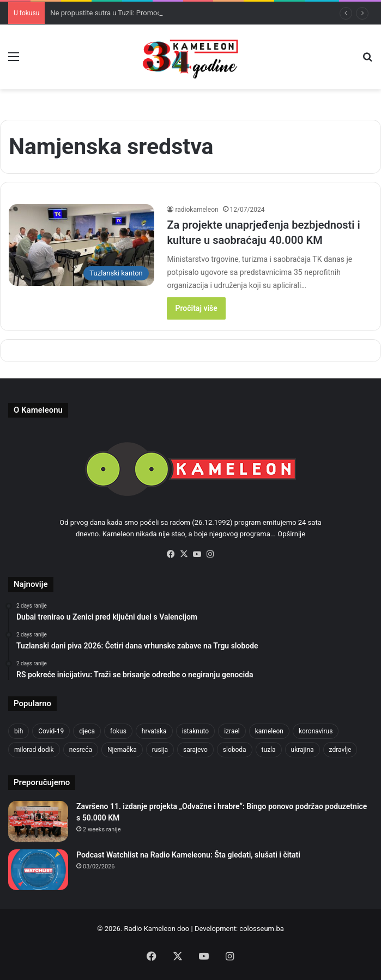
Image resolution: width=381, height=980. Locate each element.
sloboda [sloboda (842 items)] (235, 750)
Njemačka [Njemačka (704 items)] (122, 750)
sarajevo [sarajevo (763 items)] (195, 750)
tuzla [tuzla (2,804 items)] (269, 750)
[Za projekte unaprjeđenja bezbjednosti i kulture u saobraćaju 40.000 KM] (81, 245)
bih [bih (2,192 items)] (19, 731)
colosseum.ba (261, 929)
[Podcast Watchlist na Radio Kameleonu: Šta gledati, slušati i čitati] (38, 870)
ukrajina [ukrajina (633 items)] (303, 750)
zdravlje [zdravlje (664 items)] (340, 750)
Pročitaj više (196, 308)
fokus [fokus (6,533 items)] (118, 731)
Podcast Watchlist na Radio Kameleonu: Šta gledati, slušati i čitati (188, 855)
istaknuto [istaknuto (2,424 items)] (196, 731)
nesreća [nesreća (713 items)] (81, 750)
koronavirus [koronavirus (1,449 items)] (316, 731)
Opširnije (291, 534)
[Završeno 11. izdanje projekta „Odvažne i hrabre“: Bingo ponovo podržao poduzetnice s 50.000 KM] (38, 821)
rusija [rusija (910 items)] (160, 750)
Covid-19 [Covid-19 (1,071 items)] (51, 731)
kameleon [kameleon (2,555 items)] (269, 731)
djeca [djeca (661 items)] (87, 731)
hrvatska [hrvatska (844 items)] (154, 731)
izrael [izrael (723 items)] (232, 731)
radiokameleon (196, 210)
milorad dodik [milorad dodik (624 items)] (34, 750)
